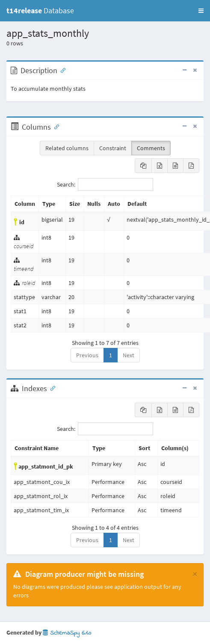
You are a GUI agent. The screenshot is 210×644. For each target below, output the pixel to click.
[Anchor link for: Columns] (55, 126)
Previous (87, 355)
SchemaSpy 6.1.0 (67, 633)
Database (40, 10)
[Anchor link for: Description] (61, 70)
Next (129, 355)
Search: (105, 184)
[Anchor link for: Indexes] (51, 388)
